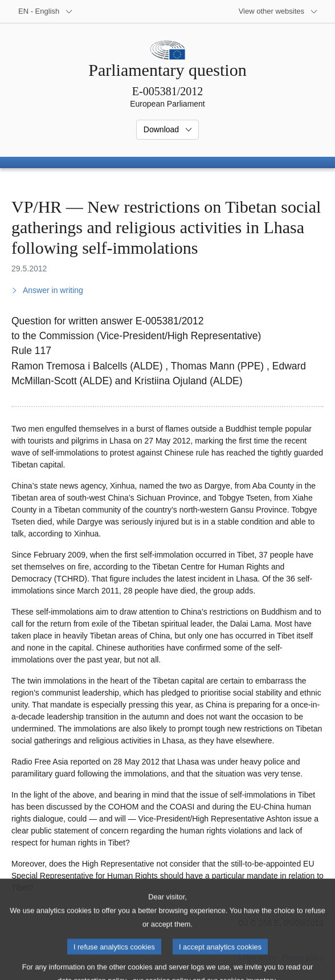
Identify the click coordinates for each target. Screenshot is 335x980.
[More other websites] (278, 11)
